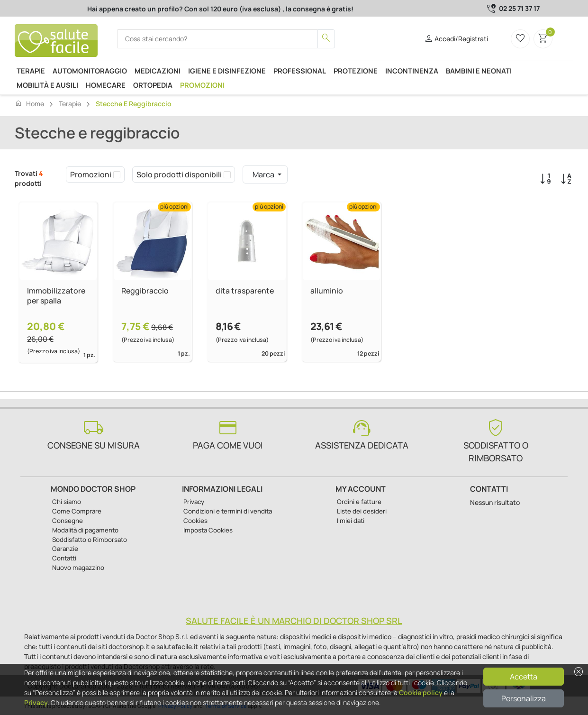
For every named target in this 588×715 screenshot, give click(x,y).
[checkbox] (117, 174)
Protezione (356, 71)
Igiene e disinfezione (227, 71)
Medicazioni (158, 71)
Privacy (36, 702)
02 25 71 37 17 (519, 8)
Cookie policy (421, 692)
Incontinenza (412, 71)
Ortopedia (153, 85)
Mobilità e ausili (47, 85)
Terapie (31, 71)
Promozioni (202, 85)
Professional (300, 71)
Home (29, 103)
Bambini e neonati (479, 71)
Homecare (106, 85)
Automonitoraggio (90, 71)
